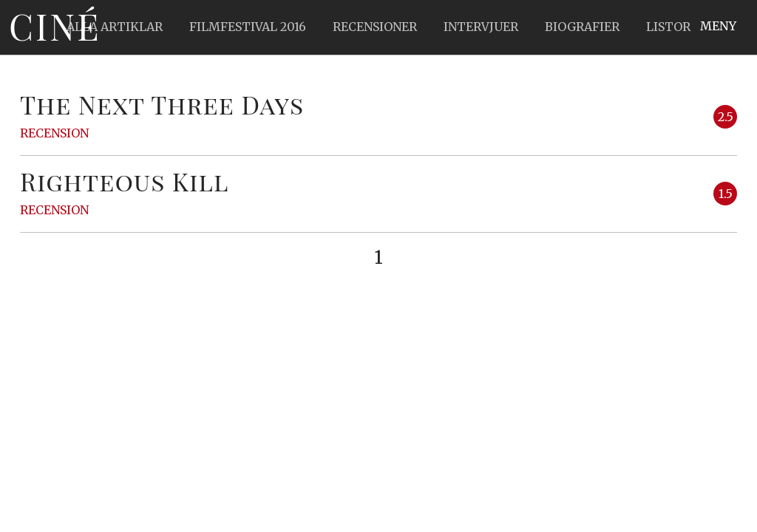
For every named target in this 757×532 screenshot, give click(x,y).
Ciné (55, 26)
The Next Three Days (162, 104)
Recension (54, 133)
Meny (718, 26)
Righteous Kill (125, 181)
